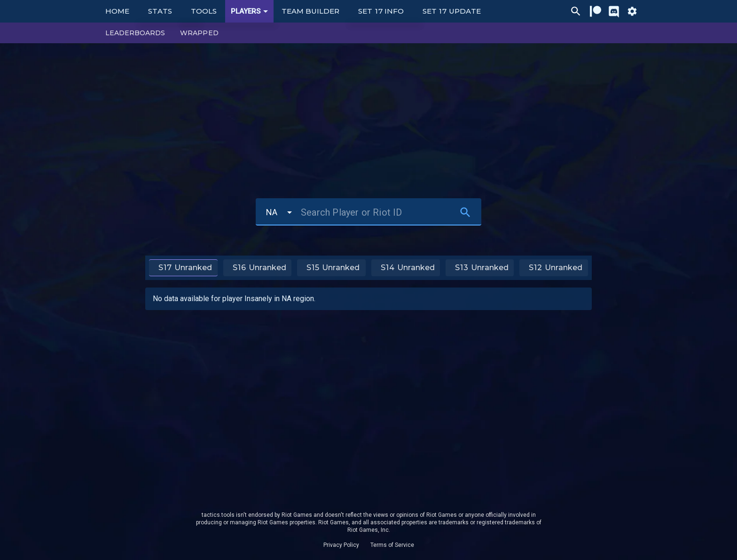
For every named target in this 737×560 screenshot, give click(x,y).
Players (251, 11)
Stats (160, 11)
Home (117, 11)
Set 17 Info (381, 11)
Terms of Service (392, 545)
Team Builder (311, 11)
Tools (204, 11)
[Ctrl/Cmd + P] (576, 11)
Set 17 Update (452, 11)
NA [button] (272, 212)
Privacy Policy (341, 545)
